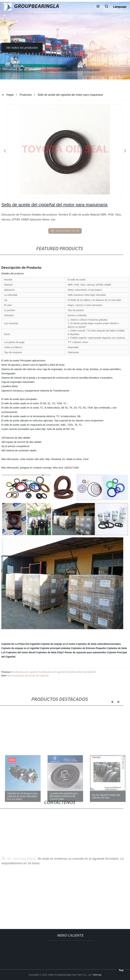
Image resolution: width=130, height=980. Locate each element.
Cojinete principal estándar (55, 648)
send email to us (65, 231)
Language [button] (120, 7)
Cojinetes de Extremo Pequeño (89, 648)
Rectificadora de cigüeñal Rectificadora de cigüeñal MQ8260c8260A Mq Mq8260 (53, 672)
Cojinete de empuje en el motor (58, 644)
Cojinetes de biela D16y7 (50, 652)
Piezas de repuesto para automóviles (85, 652)
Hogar (10, 95)
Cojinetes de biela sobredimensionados (99, 644)
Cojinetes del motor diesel (21, 652)
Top (121, 970)
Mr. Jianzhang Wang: (19, 865)
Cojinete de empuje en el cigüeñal (20, 648)
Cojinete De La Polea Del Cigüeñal (21, 644)
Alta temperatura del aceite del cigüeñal (28, 676)
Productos (26, 95)
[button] (98, 7)
